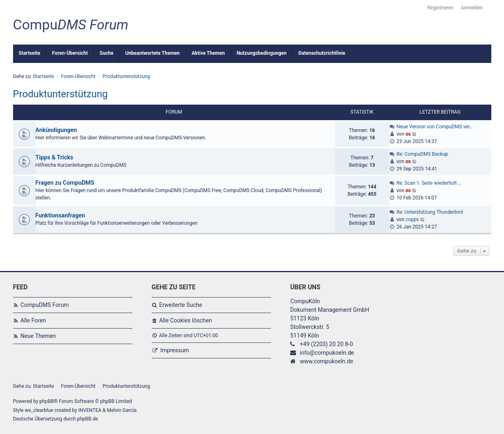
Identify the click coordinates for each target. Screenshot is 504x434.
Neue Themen (38, 336)
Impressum (175, 350)
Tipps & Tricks (55, 158)
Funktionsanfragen (60, 216)
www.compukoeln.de (327, 361)
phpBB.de (87, 419)
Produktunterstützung (60, 94)
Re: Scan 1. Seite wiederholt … (429, 183)
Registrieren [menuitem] (441, 8)
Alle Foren (33, 320)
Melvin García (122, 410)
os (408, 134)
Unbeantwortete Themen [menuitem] (152, 53)
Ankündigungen (56, 130)
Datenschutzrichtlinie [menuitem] (322, 53)
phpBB (47, 401)
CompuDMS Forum (45, 305)
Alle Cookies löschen (185, 320)
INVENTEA (90, 410)
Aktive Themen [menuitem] (208, 53)
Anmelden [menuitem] (472, 8)
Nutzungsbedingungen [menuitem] (262, 53)
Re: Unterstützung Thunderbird (430, 212)
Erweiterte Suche (180, 305)
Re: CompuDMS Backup (422, 154)
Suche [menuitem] (107, 53)
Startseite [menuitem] (30, 53)
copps (412, 219)
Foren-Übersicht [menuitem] (70, 53)
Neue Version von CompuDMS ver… (435, 127)
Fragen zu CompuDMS (65, 183)
